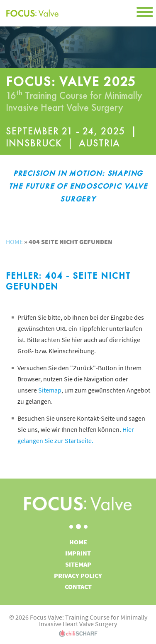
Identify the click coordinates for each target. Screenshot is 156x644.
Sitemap (50, 390)
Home (14, 242)
